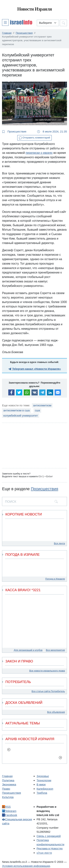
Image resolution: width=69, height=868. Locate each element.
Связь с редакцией (49, 836)
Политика (8, 780)
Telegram (9, 811)
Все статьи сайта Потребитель (48, 691)
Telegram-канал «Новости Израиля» (34, 369)
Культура (8, 797)
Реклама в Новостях (50, 848)
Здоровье (43, 776)
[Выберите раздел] (48, 23)
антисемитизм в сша (16, 410)
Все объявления (56, 712)
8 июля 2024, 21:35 (52, 132)
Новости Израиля (34, 9)
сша (37, 410)
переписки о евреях (39, 153)
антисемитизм (42, 405)
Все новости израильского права (47, 670)
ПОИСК (11, 501)
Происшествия (14, 132)
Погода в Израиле (55, 579)
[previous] (9, 749)
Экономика (9, 784)
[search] (56, 501)
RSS (6, 806)
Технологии (44, 780)
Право (6, 788)
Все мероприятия (55, 650)
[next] (60, 757)
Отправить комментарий (34, 138)
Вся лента (59, 543)
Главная (7, 776)
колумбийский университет (21, 416)
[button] (17, 22)
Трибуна (42, 793)
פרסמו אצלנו (44, 853)
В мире (41, 784)
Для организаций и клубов (28, 650)
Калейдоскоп (45, 788)
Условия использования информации (26, 866)
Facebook (10, 815)
